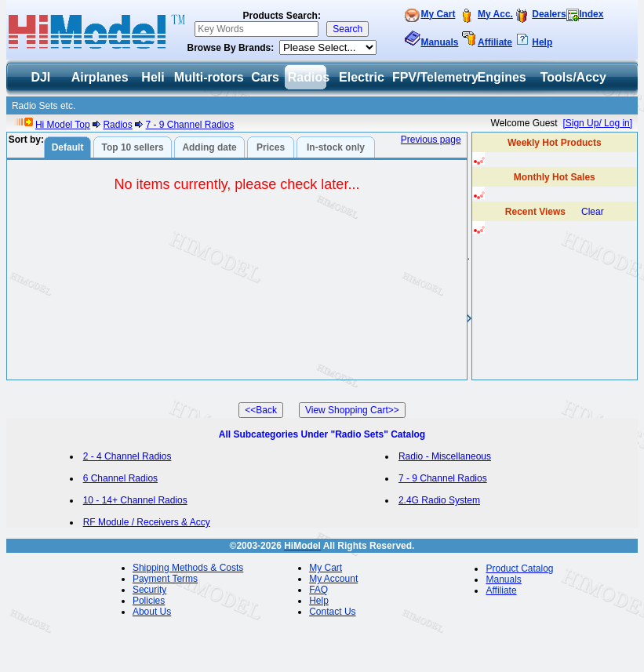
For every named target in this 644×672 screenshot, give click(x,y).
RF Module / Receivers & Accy (147, 522)
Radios (117, 125)
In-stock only (336, 147)
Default (68, 147)
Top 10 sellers (132, 147)
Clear (593, 212)
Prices (271, 147)
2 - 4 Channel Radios (127, 456)
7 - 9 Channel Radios (189, 125)
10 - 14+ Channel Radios (135, 500)
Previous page (431, 140)
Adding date (209, 147)
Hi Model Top (63, 125)
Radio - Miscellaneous (445, 456)
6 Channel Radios (120, 478)
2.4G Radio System (439, 500)
